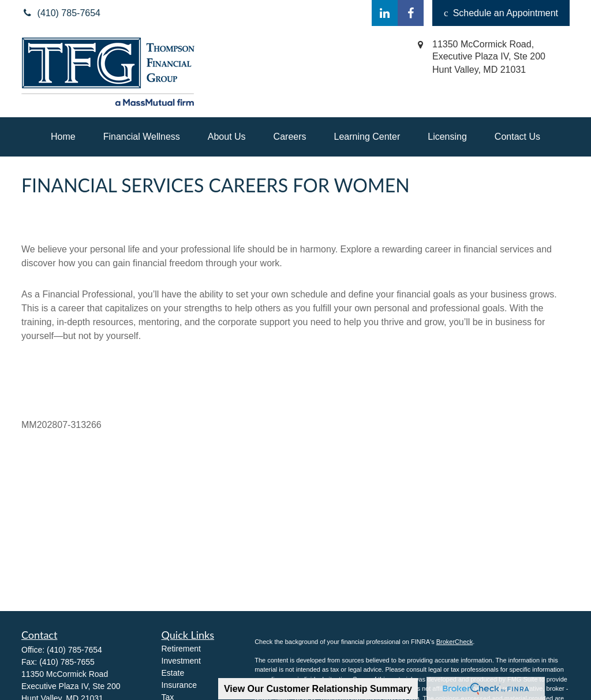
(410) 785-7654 (74, 650)
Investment (181, 661)
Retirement (181, 649)
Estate (173, 673)
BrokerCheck (455, 642)
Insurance (179, 685)
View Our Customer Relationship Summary (318, 689)
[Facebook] (411, 13)
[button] (63, 137)
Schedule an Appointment (501, 13)
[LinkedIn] (385, 13)
